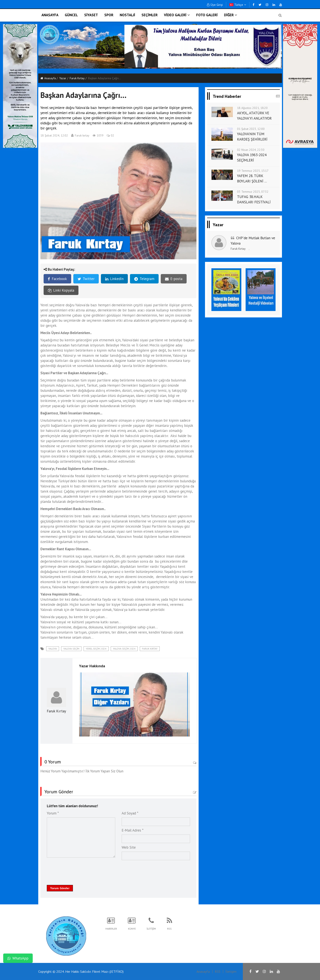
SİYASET (91, 15)
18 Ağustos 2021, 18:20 (252, 108)
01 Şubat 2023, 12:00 (251, 129)
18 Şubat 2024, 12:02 (54, 135)
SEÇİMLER (150, 15)
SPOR (109, 15)
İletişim (231, 971)
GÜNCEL (71, 15)
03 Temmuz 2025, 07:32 (253, 192)
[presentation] (79, 870)
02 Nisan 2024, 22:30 (251, 150)
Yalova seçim (71, 649)
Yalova (53, 649)
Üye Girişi (215, 5)
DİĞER (231, 15)
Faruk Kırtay (77, 78)
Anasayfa (48, 78)
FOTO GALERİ (207, 15)
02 (110, 135)
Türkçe (238, 5)
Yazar (63, 78)
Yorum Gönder (60, 888)
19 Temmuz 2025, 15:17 (253, 171)
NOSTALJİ (127, 15)
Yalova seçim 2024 (124, 649)
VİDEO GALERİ (177, 15)
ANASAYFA (50, 15)
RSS (218, 971)
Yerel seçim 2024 (96, 649)
